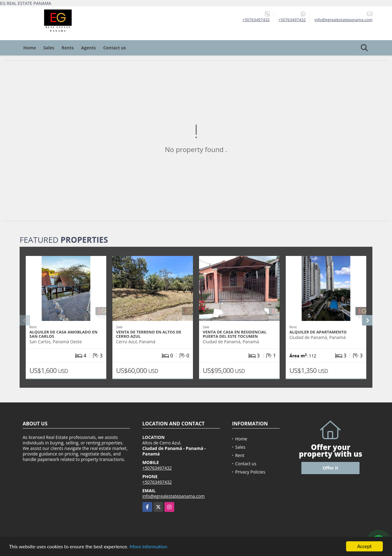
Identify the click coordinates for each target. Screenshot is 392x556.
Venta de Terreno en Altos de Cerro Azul (149, 334)
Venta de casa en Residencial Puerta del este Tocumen (235, 334)
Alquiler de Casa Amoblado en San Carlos (63, 334)
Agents (89, 48)
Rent (240, 455)
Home (30, 48)
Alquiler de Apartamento (318, 332)
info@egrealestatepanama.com (174, 496)
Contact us (115, 48)
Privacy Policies (250, 472)
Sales (49, 48)
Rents (68, 48)
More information (148, 548)
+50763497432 (256, 20)
